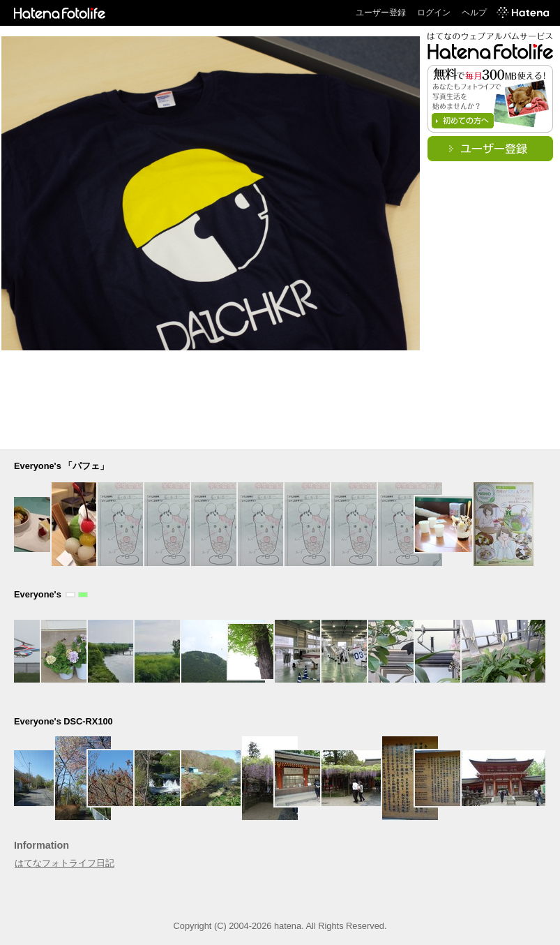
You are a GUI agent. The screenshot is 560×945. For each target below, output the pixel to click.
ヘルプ (474, 13)
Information (41, 845)
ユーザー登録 (381, 13)
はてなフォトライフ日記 (65, 863)
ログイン (434, 13)
